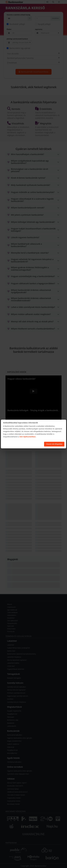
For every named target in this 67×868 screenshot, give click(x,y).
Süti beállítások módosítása (30, 444)
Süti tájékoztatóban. (28, 437)
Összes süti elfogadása (54, 444)
